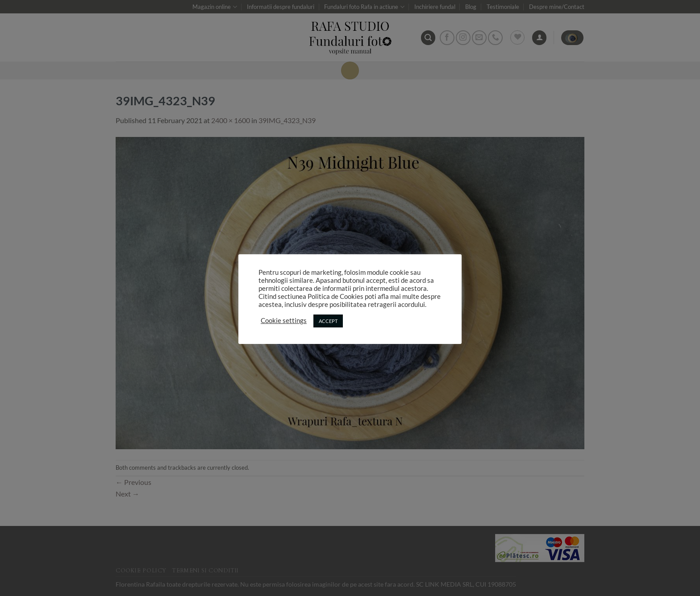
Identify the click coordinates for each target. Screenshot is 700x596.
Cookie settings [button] (284, 321)
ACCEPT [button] (328, 321)
